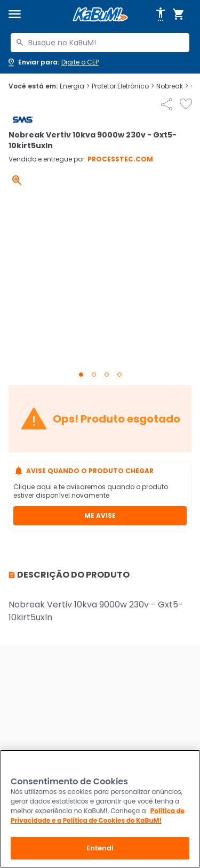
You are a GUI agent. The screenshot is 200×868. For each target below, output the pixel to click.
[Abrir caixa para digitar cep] (53, 62)
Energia (75, 86)
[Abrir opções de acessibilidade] (161, 14)
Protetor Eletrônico (123, 86)
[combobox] (100, 43)
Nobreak (172, 86)
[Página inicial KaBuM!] (100, 15)
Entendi (100, 848)
